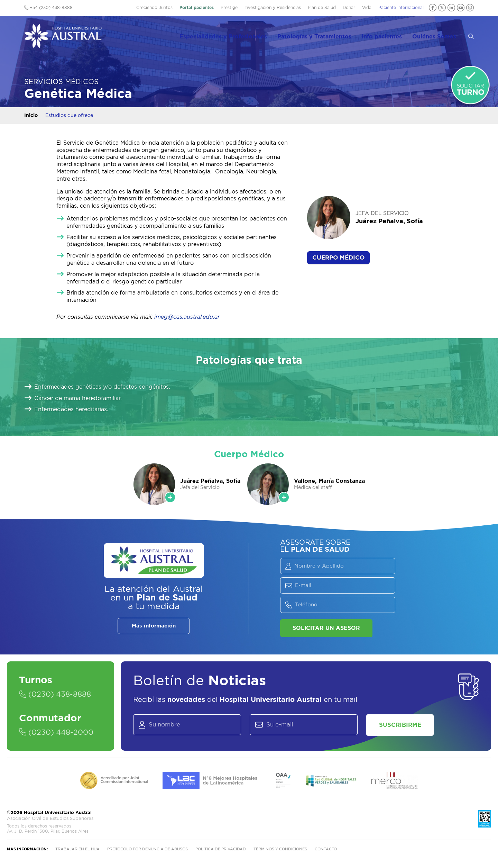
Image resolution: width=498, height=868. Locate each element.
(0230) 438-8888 (57, 695)
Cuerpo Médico (338, 258)
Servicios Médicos (61, 82)
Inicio (31, 116)
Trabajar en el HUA (77, 851)
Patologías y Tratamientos (323, 35)
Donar (349, 8)
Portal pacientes (197, 8)
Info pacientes (389, 35)
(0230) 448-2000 (58, 733)
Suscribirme (403, 726)
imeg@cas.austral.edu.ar (187, 317)
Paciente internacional (401, 8)
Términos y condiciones (280, 851)
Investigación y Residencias (273, 8)
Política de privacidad (221, 851)
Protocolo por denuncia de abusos (147, 851)
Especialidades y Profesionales (233, 35)
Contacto (326, 851)
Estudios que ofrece (69, 116)
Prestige (229, 8)
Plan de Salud (322, 8)
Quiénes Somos (440, 35)
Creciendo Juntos (154, 8)
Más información (154, 626)
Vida (367, 8)
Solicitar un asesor (326, 628)
